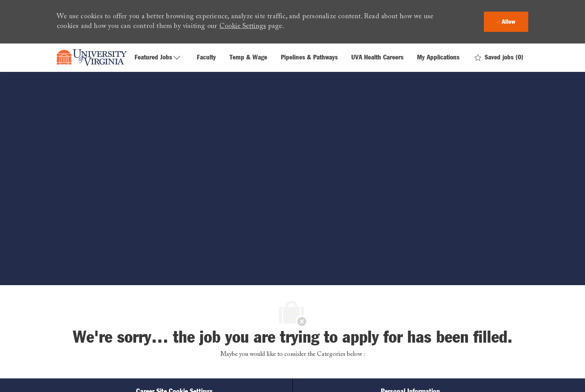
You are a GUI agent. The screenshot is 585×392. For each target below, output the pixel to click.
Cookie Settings (243, 26)
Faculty (206, 58)
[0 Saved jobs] (499, 58)
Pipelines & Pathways (309, 58)
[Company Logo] (92, 58)
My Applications (438, 58)
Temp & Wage (248, 58)
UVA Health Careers (377, 58)
